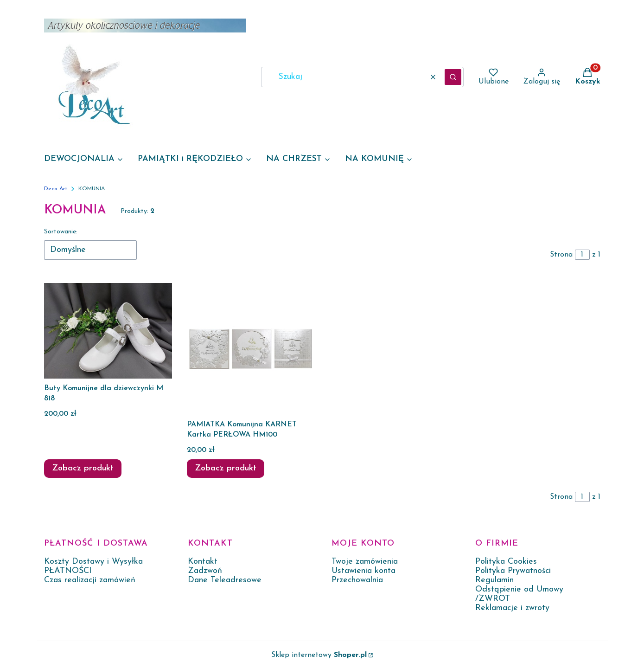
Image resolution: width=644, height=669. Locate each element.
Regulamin (494, 580)
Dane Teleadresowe (225, 580)
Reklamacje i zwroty (512, 608)
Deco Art (56, 189)
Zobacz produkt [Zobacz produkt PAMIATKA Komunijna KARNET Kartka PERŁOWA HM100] (226, 468)
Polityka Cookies (506, 562)
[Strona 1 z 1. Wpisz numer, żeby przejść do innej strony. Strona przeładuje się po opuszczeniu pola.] (582, 255)
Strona (561, 255)
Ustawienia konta (363, 571)
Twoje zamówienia (365, 562)
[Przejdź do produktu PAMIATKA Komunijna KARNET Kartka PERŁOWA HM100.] (251, 349)
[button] (453, 77)
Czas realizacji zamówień (90, 580)
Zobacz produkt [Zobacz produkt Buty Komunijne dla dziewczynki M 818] (83, 468)
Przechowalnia (357, 580)
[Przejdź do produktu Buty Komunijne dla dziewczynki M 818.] (108, 331)
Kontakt (203, 562)
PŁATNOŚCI (68, 571)
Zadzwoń (205, 571)
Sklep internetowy (319, 655)
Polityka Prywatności (513, 571)
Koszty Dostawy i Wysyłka (93, 562)
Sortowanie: (61, 232)
